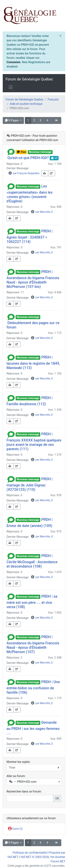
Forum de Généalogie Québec (29, 79)
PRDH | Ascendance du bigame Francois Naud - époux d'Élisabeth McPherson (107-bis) (33, 279)
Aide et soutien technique (26, 104)
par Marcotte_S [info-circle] (42, 212)
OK (57, 798)
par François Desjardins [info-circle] (24, 173)
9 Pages (12, 120)
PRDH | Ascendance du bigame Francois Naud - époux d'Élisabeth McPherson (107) (33, 644)
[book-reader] (45, 173)
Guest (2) (15, 829)
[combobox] (34, 782)
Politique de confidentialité (30, 853)
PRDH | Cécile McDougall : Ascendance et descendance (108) (32, 561)
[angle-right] (48, 120)
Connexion (13, 62)
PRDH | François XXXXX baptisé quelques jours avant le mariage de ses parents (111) (34, 441)
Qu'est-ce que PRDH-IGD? (28, 158)
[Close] (60, 36)
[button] (11, 152)
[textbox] (34, 782)
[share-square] (52, 173)
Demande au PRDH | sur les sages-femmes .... (33, 728)
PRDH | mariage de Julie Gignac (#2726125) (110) (30, 484)
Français (53, 99)
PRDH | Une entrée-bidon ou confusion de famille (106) (33, 687)
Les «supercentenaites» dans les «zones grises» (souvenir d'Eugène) (30, 194)
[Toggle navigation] (11, 87)
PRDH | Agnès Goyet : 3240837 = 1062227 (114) (30, 236)
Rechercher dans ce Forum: (24, 791)
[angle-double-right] (57, 120)
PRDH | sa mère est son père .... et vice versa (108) (32, 602)
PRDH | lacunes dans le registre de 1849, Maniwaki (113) (33, 362)
